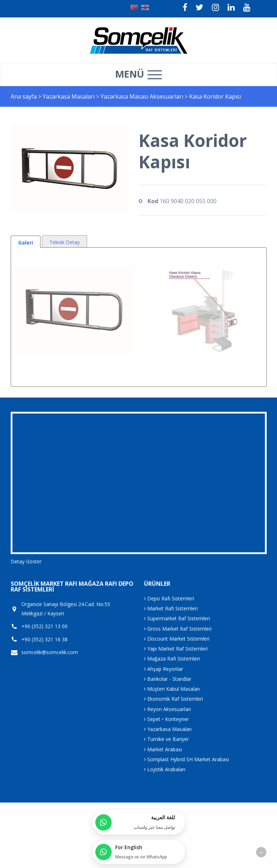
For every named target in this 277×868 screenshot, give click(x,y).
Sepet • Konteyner (166, 719)
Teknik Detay (65, 242)
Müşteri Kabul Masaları (172, 689)
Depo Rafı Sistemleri (169, 598)
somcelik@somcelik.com (50, 652)
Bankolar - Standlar (168, 679)
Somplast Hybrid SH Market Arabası (187, 759)
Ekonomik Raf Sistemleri (174, 699)
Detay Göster (26, 561)
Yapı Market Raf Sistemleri (176, 649)
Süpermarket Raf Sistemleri (177, 618)
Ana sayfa (24, 96)
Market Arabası (163, 749)
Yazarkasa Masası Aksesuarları (143, 96)
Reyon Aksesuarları (167, 709)
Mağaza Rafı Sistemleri (172, 659)
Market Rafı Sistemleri (171, 608)
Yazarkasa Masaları (69, 96)
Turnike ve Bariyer (166, 739)
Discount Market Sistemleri (177, 639)
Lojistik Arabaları (165, 769)
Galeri (26, 243)
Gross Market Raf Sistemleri (178, 629)
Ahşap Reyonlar (164, 669)
